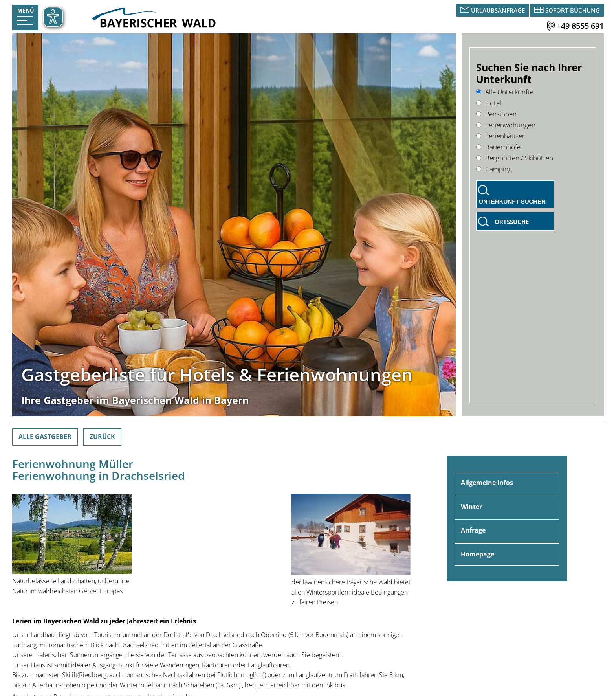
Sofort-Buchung (573, 10)
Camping (494, 169)
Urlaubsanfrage (498, 10)
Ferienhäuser (500, 136)
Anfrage (473, 530)
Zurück (102, 437)
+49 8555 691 (580, 26)
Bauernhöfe (498, 147)
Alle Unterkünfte (505, 92)
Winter (471, 507)
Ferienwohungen (506, 125)
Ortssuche (512, 222)
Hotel (489, 103)
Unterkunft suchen (512, 201)
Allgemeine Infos (487, 483)
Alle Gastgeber (45, 437)
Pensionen (496, 114)
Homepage (478, 554)
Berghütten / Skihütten (515, 158)
